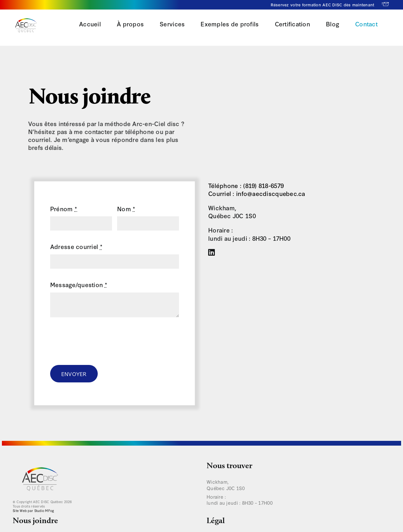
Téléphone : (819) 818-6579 (246, 185)
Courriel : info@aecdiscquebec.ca (257, 193)
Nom (126, 209)
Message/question (79, 284)
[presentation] (98, 341)
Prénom (64, 209)
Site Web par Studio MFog (33, 511)
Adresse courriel (76, 246)
